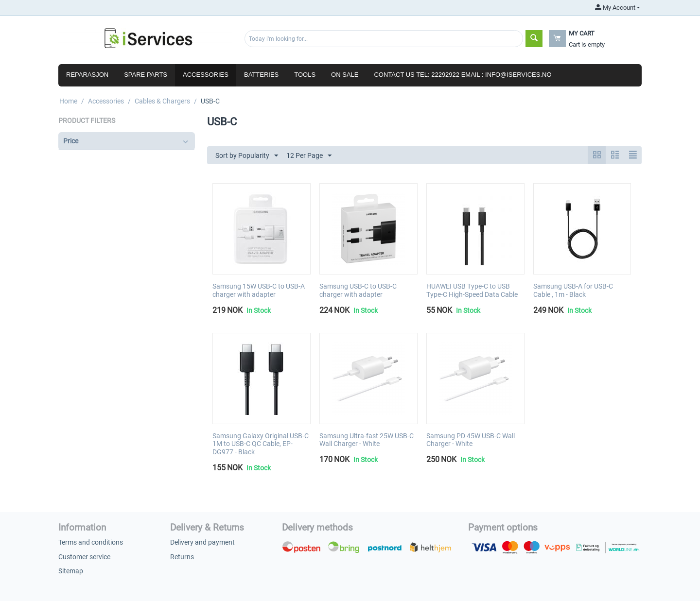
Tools (305, 75)
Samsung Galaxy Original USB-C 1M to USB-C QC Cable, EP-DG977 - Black (261, 444)
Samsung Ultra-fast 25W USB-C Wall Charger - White (367, 440)
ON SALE (345, 75)
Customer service (84, 557)
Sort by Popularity (247, 156)
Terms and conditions (91, 542)
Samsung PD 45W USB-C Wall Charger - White (471, 440)
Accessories (206, 75)
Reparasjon (87, 75)
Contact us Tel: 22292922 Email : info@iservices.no (463, 75)
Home (68, 101)
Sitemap (71, 571)
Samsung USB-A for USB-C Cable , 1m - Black (573, 290)
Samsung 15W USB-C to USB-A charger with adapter (259, 290)
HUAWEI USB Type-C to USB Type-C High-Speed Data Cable (472, 290)
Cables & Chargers (162, 101)
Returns (182, 557)
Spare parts (146, 75)
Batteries (261, 75)
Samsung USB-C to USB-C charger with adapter (358, 290)
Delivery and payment (202, 542)
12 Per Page (309, 156)
